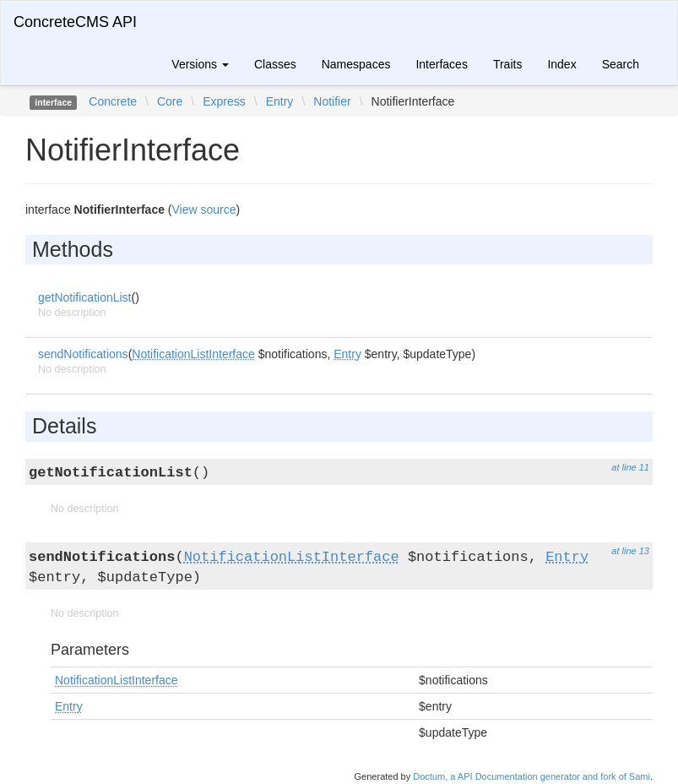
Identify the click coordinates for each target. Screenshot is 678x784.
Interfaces (441, 64)
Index (561, 64)
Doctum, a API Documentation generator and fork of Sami (532, 776)
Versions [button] (200, 64)
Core (170, 101)
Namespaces (356, 64)
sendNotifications (83, 354)
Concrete (113, 101)
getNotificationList (85, 297)
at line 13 (630, 551)
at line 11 (630, 467)
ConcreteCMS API (75, 22)
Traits (507, 64)
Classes (275, 64)
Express (224, 101)
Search (621, 64)
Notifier (332, 101)
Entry (280, 101)
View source (204, 210)
